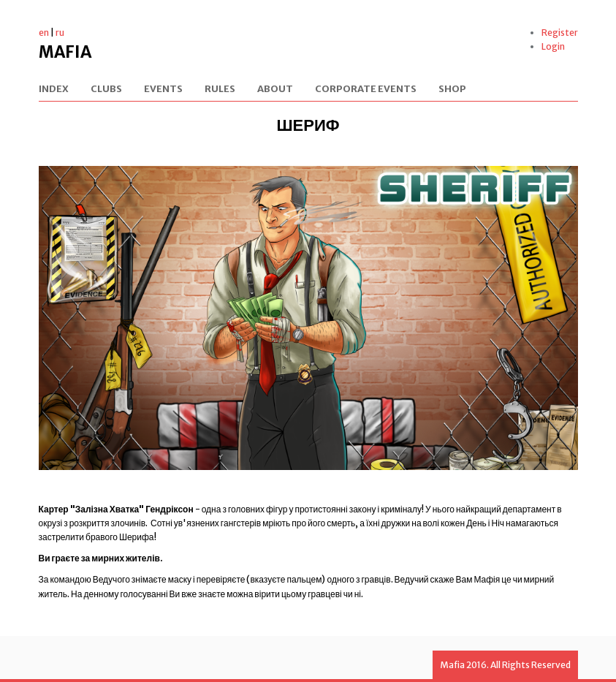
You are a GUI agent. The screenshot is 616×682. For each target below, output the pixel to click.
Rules (220, 90)
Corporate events (366, 90)
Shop (452, 90)
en (44, 33)
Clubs (106, 90)
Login (553, 46)
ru (60, 33)
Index (54, 90)
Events (163, 90)
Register (560, 33)
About (275, 90)
